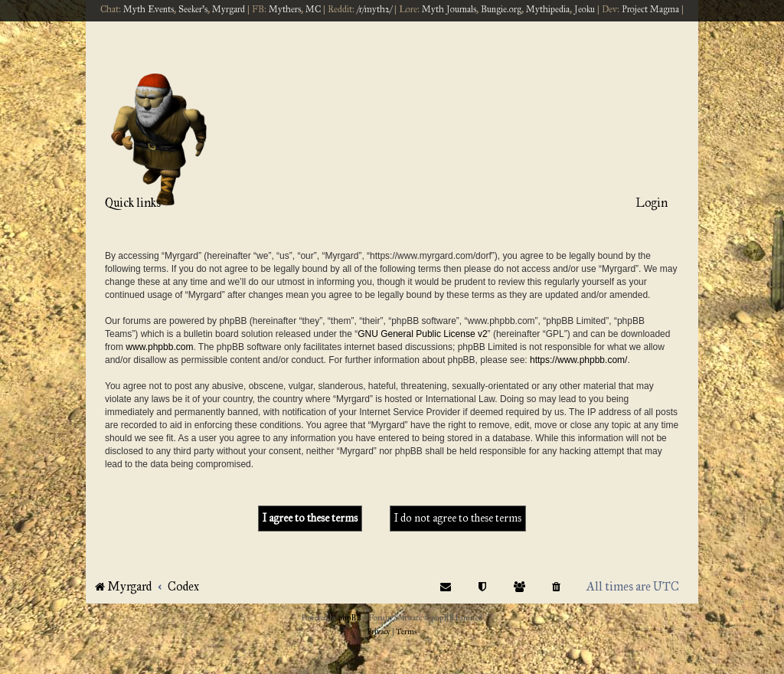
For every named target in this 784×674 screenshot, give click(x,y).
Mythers (285, 9)
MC (313, 9)
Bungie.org (501, 9)
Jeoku (585, 9)
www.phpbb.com (159, 347)
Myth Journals (449, 9)
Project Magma (650, 9)
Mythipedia (548, 9)
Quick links (133, 203)
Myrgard (229, 9)
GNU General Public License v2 (422, 334)
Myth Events (149, 9)
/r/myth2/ (374, 9)
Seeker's (193, 9)
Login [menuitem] (652, 203)
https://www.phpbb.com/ (578, 360)
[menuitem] (557, 586)
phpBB (350, 618)
